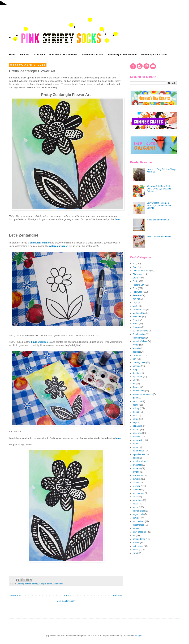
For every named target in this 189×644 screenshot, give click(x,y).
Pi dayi (136, 320)
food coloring (139, 391)
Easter (136, 281)
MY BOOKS (39, 55)
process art (138, 476)
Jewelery (137, 295)
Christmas (137, 274)
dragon (136, 370)
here (117, 219)
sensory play (138, 493)
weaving (136, 550)
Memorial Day (139, 310)
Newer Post (15, 596)
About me (24, 55)
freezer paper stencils (143, 394)
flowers (28, 584)
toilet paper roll (139, 532)
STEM (136, 324)
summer (136, 518)
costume (137, 366)
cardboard (137, 356)
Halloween (138, 292)
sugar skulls (138, 514)
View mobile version (66, 601)
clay (134, 359)
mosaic (136, 412)
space (135, 504)
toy (134, 536)
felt (134, 384)
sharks (136, 497)
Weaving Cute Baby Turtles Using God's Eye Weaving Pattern (159, 189)
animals (136, 348)
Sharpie (43, 584)
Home (12, 55)
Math (135, 306)
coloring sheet (139, 362)
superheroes (138, 525)
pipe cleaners (139, 454)
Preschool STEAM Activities (63, 55)
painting (35, 584)
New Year (137, 317)
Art (134, 264)
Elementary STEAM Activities (122, 55)
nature (136, 419)
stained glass (139, 511)
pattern (136, 447)
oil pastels (137, 426)
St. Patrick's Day (140, 331)
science (136, 490)
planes (136, 458)
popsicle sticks (139, 461)
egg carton (138, 377)
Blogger (139, 636)
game (135, 398)
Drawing (20, 584)
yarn (135, 553)
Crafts (135, 278)
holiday (136, 408)
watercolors (58, 584)
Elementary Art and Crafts (154, 55)
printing (136, 472)
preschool (137, 465)
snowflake (137, 500)
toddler (136, 528)
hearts (136, 405)
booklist (136, 352)
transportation (139, 539)
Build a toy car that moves (159, 237)
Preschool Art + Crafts (93, 55)
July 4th (136, 299)
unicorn (136, 543)
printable (137, 468)
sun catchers (139, 521)
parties (136, 444)
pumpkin (137, 479)
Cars (135, 267)
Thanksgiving (139, 334)
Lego (135, 303)
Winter (136, 345)
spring (50, 584)
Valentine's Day (140, 341)
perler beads (138, 451)
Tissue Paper (139, 338)
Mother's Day (139, 313)
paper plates (138, 440)
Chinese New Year (141, 271)
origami (136, 430)
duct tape (137, 373)
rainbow (136, 483)
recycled (137, 486)
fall (134, 380)
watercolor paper (58, 246)
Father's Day (139, 285)
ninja (135, 423)
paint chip (137, 433)
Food (135, 288)
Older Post (117, 596)
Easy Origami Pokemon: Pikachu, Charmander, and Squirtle (159, 205)
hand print (137, 401)
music (135, 415)
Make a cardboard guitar (158, 220)
